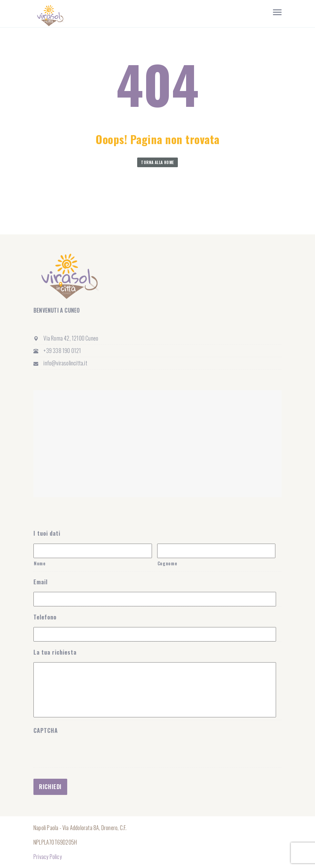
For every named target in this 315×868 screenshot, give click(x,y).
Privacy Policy (48, 857)
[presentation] (86, 792)
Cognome (167, 563)
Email (40, 582)
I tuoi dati (47, 533)
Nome (40, 563)
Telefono (45, 617)
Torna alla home (157, 162)
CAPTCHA (46, 731)
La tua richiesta (55, 652)
